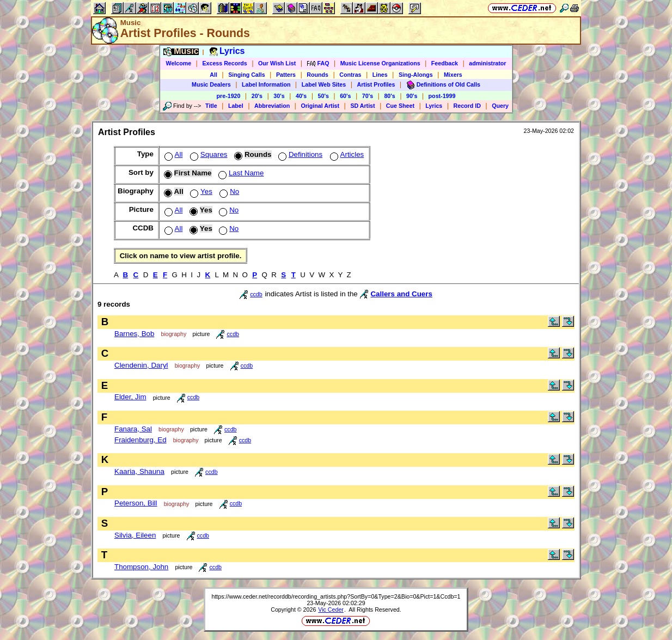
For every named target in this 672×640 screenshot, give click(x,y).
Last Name (240, 173)
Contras (350, 75)
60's (345, 96)
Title (211, 106)
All (213, 75)
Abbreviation (272, 106)
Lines (380, 75)
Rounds (317, 75)
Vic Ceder (331, 609)
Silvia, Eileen (135, 535)
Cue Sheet (400, 106)
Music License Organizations (380, 63)
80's (389, 96)
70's (368, 96)
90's (412, 96)
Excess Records (224, 63)
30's (279, 96)
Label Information (266, 84)
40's (301, 96)
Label (236, 106)
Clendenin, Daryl (141, 365)
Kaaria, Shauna (139, 471)
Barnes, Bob (134, 334)
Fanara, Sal (133, 429)
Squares (208, 154)
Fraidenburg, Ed (140, 440)
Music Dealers (211, 84)
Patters (286, 75)
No (228, 191)
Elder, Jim (130, 397)
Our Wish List (277, 63)
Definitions (299, 154)
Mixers (453, 75)
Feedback (445, 63)
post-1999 (442, 96)
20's (257, 96)
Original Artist (320, 106)
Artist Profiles (376, 84)
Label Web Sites (324, 84)
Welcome (179, 63)
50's (323, 96)
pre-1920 (229, 96)
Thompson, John (141, 567)
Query (500, 106)
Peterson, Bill (136, 503)
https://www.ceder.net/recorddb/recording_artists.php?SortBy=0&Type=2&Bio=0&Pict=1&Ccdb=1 (336, 596)
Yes (200, 191)
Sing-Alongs (416, 75)
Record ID (467, 106)
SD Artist (362, 106)
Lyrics (434, 106)
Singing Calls (247, 75)
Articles (346, 154)
